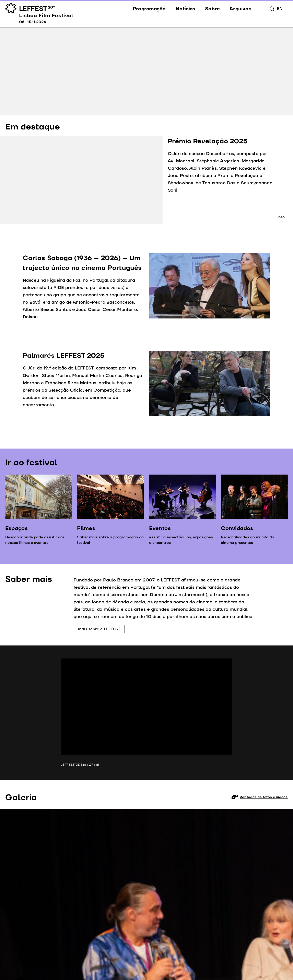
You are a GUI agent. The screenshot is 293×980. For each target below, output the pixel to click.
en (280, 9)
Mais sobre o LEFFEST (99, 629)
